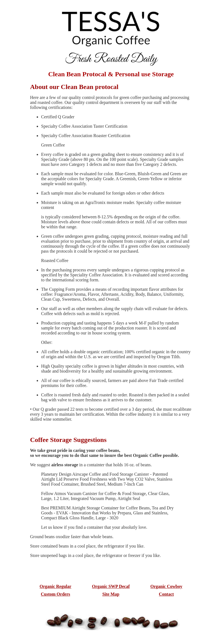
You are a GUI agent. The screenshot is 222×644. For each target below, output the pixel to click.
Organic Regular (56, 586)
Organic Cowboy (166, 586)
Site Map (111, 594)
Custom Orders (55, 594)
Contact (166, 594)
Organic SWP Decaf (111, 586)
